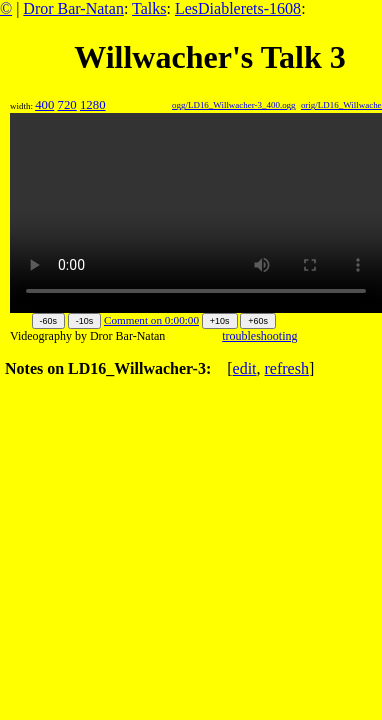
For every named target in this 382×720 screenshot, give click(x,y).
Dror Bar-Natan (73, 8)
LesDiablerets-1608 (238, 8)
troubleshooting (259, 336)
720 (67, 105)
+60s (258, 321)
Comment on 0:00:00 (151, 320)
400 (44, 105)
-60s (48, 321)
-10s (84, 321)
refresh (287, 368)
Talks (149, 8)
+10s (220, 321)
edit (245, 368)
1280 (93, 105)
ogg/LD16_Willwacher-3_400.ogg (234, 105)
